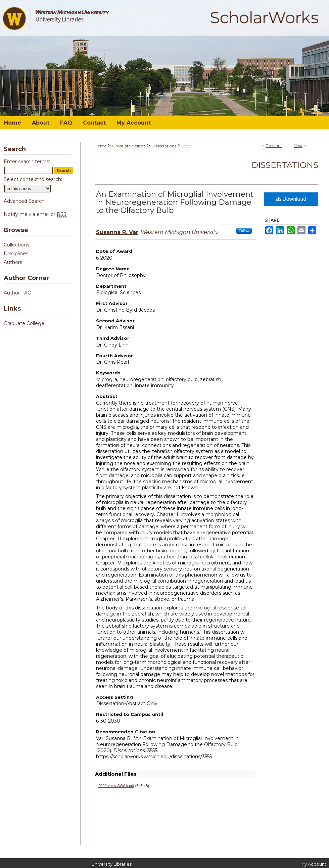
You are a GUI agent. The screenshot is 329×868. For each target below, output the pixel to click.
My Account (313, 864)
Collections (16, 245)
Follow (244, 231)
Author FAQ (18, 293)
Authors (13, 262)
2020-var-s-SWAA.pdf (116, 786)
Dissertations (164, 146)
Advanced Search (24, 201)
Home (101, 146)
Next (298, 146)
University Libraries (111, 864)
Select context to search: (33, 179)
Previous (274, 146)
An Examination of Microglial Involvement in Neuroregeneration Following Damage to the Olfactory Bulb (175, 202)
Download (291, 199)
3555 (186, 146)
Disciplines (16, 254)
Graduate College (129, 146)
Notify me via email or (35, 214)
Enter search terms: (27, 162)
